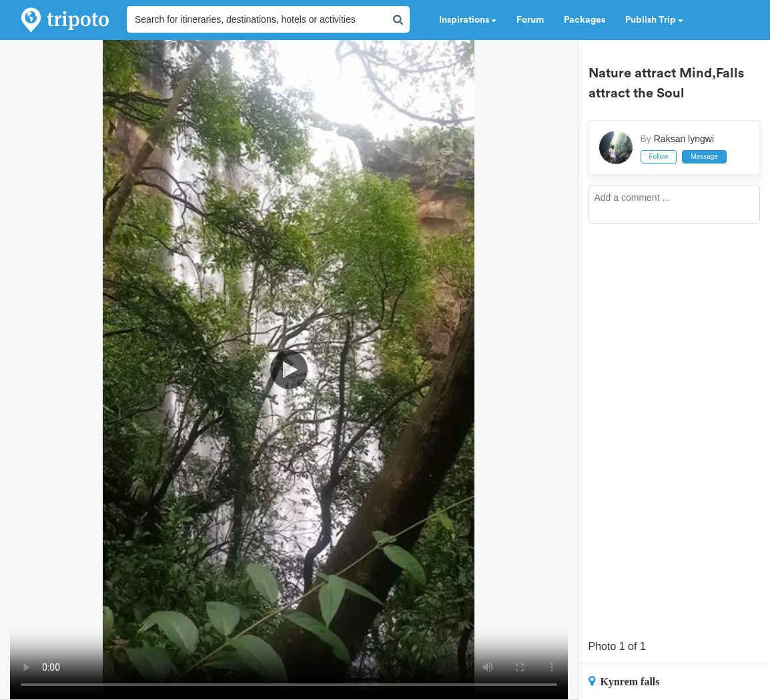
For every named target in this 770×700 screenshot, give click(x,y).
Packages (585, 20)
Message (704, 156)
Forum (530, 20)
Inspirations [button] (468, 20)
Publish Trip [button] (654, 20)
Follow (659, 156)
